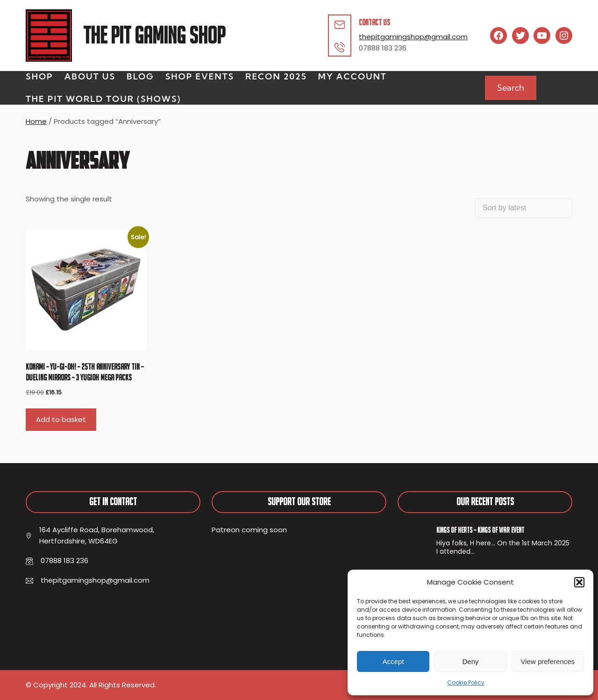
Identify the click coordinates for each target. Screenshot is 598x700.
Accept (393, 661)
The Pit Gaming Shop (154, 35)
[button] (579, 582)
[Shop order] (524, 208)
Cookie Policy (466, 682)
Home (36, 121)
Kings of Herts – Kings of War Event (480, 530)
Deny (470, 661)
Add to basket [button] (61, 419)
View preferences (548, 661)
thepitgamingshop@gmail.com (413, 37)
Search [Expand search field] (511, 88)
